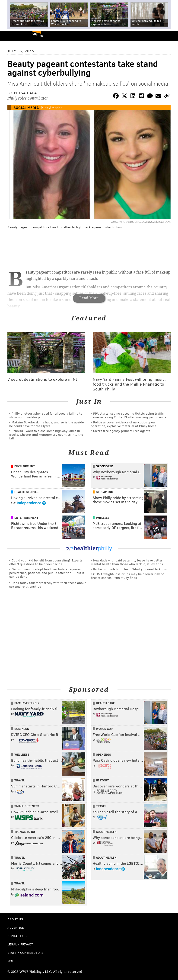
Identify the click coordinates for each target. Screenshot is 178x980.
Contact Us (17, 936)
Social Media (26, 108)
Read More (89, 298)
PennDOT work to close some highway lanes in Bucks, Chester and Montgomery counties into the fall (46, 434)
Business (22, 729)
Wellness (22, 754)
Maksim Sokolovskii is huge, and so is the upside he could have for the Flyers (46, 424)
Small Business (27, 806)
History (102, 780)
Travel (20, 780)
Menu (171, 36)
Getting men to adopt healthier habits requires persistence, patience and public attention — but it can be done (47, 573)
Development (25, 466)
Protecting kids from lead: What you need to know (130, 569)
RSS (10, 961)
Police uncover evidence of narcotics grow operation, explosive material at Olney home (124, 424)
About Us (15, 919)
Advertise (16, 927)
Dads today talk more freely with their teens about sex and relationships (48, 585)
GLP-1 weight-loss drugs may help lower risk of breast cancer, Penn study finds (127, 576)
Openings (103, 754)
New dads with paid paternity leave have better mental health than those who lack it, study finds (127, 562)
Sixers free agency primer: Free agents (122, 431)
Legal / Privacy (20, 944)
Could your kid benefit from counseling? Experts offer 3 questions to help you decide (46, 562)
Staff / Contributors (25, 953)
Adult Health (106, 832)
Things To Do (25, 832)
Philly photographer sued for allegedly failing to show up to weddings (46, 415)
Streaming (105, 492)
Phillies (103, 518)
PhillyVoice (11, 36)
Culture (38, 35)
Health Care (105, 703)
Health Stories (26, 492)
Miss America (52, 108)
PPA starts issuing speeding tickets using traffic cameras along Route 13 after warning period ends (129, 415)
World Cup (104, 729)
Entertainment (26, 518)
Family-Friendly (27, 703)
